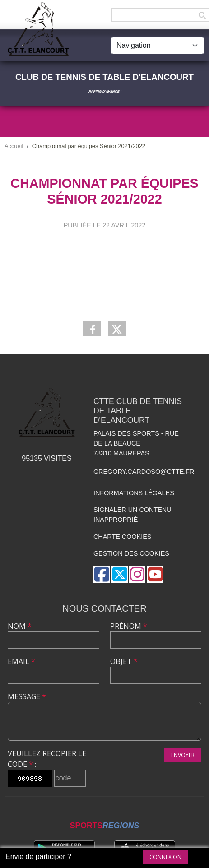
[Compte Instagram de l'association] (137, 574)
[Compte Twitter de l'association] (120, 574)
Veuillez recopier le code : (47, 759)
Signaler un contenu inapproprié (132, 515)
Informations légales (134, 493)
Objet (124, 661)
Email (21, 661)
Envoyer (183, 755)
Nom (20, 626)
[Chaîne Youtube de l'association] (155, 574)
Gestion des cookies (131, 553)
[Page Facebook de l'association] (102, 574)
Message (27, 696)
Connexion (165, 857)
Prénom (129, 626)
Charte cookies (122, 537)
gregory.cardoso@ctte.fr (144, 472)
